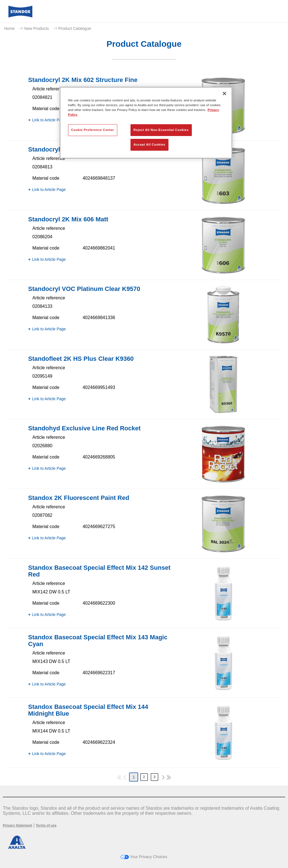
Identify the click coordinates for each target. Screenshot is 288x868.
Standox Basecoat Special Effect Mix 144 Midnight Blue (88, 710)
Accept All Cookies (149, 144)
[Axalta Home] (20, 16)
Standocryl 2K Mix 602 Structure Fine (83, 80)
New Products (36, 28)
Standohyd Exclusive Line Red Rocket (84, 428)
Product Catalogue (75, 28)
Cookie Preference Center (93, 130)
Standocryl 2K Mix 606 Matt (68, 219)
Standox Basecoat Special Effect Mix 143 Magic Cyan (98, 641)
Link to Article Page (49, 120)
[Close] (224, 94)
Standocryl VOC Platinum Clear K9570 (84, 289)
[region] (146, 123)
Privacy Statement (17, 825)
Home (9, 28)
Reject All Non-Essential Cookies (161, 130)
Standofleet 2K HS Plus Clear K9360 (81, 359)
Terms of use (46, 825)
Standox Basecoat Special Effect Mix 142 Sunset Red (99, 571)
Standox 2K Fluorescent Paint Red (79, 498)
